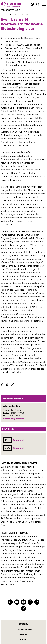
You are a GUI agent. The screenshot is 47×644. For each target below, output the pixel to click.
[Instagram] (23, 602)
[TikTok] (37, 602)
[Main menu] (44, 4)
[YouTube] (17, 602)
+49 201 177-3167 (17, 413)
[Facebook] (30, 602)
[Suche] (38, 4)
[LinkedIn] (10, 602)
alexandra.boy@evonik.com (14, 419)
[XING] (23, 609)
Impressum (23, 624)
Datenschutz (24, 635)
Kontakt (24, 640)
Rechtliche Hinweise (23, 629)
